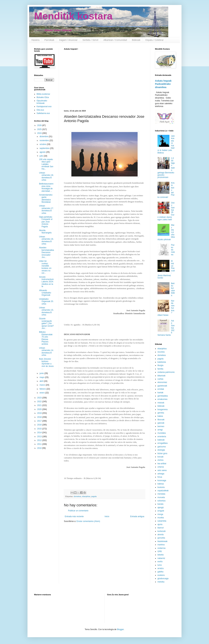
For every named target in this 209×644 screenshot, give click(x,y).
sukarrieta (162, 521)
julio (42, 156)
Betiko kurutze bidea (173, 289)
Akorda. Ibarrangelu (45, 232)
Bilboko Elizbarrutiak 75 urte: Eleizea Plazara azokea (46, 338)
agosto (43, 152)
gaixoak (161, 423)
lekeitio (161, 555)
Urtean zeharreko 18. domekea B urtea (46, 176)
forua (160, 477)
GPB (160, 551)
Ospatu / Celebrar (154, 40)
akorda (161, 535)
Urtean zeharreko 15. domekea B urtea (46, 311)
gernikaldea (163, 396)
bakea (160, 416)
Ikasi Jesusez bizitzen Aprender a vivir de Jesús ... (46, 364)
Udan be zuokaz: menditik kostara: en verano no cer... (45, 267)
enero (42, 393)
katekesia (162, 362)
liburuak (161, 420)
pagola (94, 496)
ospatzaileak (163, 491)
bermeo (161, 426)
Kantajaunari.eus (44, 106)
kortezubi (162, 531)
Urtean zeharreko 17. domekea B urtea (46, 209)
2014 (40, 433)
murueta (161, 497)
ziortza (160, 460)
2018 (40, 417)
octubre (43, 144)
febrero (43, 389)
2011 (40, 444)
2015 (40, 429)
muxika (161, 518)
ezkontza (161, 501)
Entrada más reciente (74, 516)
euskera (161, 575)
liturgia (160, 365)
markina (161, 545)
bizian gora (162, 453)
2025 (40, 129)
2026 (40, 125)
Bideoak (136, 40)
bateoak (161, 440)
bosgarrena (163, 409)
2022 (40, 402)
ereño (160, 562)
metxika (161, 582)
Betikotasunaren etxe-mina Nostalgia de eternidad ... (46, 187)
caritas (160, 379)
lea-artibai (162, 464)
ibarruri (161, 528)
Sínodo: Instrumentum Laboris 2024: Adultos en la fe (46, 282)
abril (42, 381)
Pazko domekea (173, 250)
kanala (160, 504)
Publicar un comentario (78, 511)
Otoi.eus (40, 110)
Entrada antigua (137, 516)
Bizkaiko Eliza (43, 97)
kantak (160, 393)
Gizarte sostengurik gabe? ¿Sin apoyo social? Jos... (46, 323)
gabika (160, 572)
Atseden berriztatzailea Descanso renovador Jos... (47, 252)
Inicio (107, 516)
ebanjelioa (86, 496)
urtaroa (161, 467)
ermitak (161, 389)
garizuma (162, 447)
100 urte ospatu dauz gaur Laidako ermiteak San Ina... (46, 164)
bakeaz (161, 484)
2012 (40, 440)
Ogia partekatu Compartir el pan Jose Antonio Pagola (46, 222)
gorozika (161, 538)
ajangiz (161, 508)
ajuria (160, 524)
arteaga (161, 474)
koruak (160, 457)
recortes (161, 352)
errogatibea (163, 443)
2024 (40, 133)
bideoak (161, 406)
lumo (160, 565)
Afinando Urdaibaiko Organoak (45, 293)
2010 (40, 448)
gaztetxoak (162, 386)
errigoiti (161, 511)
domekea (77, 496)
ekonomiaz (162, 382)
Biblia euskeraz (43, 94)
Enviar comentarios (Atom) (88, 521)
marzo (43, 385)
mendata (161, 494)
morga (160, 514)
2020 (40, 409)
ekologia (161, 450)
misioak (161, 403)
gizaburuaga (163, 578)
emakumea (162, 399)
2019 (40, 413)
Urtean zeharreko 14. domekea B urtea (46, 352)
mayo (42, 377)
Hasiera (35, 40)
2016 (40, 425)
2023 (40, 398)
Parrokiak (49, 40)
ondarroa (161, 548)
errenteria (162, 437)
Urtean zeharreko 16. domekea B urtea (46, 240)
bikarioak (161, 376)
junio (42, 373)
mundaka (162, 433)
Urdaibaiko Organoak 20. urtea (46, 301)
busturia (161, 487)
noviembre (44, 140)
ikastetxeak (162, 541)
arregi (160, 430)
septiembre (45, 148)
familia (160, 369)
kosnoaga (162, 480)
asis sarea (162, 470)
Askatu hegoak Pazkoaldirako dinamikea (163, 84)
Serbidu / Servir (90, 40)
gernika (161, 413)
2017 (40, 421)
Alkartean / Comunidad (115, 40)
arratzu (161, 568)
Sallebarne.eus (43, 113)
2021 (40, 405)
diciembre (44, 136)
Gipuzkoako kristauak (42, 102)
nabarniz (161, 558)
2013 (40, 437)
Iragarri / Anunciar (68, 40)
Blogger (120, 629)
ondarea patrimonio (166, 372)
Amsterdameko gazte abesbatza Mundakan (46, 198)
